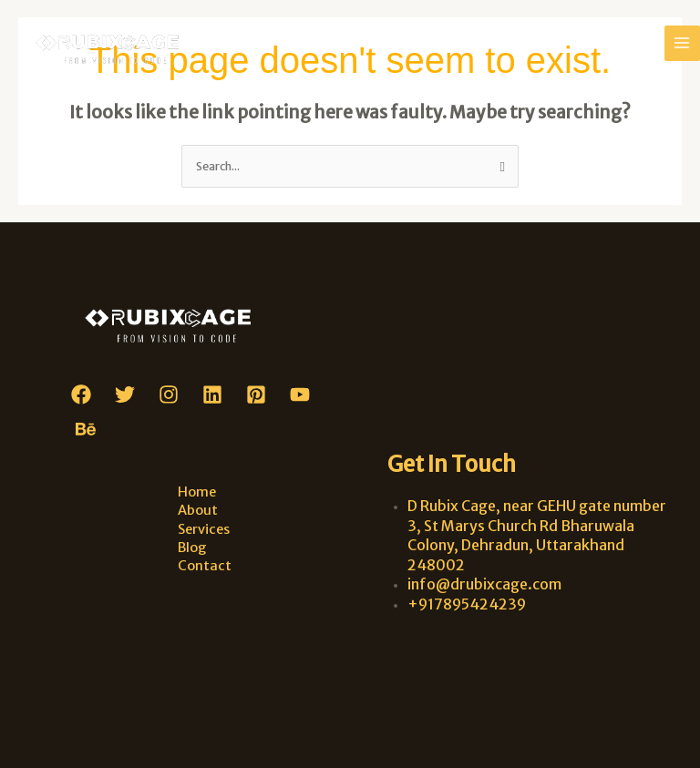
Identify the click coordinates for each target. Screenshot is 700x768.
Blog (192, 548)
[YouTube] (300, 394)
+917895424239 (467, 604)
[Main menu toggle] (682, 43)
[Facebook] (81, 394)
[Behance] (86, 429)
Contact (205, 566)
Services (204, 529)
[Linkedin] (212, 394)
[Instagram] (169, 394)
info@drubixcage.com (484, 584)
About (198, 510)
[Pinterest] (256, 394)
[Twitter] (125, 394)
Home (197, 492)
